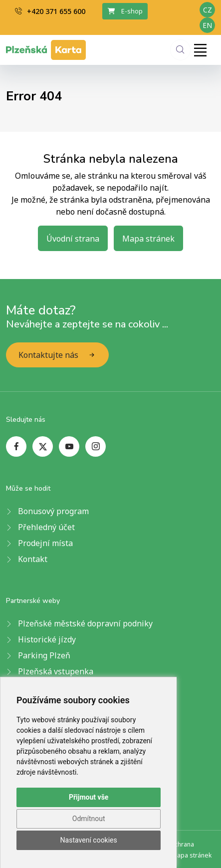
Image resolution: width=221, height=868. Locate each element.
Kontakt (33, 559)
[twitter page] (43, 446)
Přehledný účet (46, 527)
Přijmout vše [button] (89, 797)
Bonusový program (53, 511)
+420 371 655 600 (50, 11)
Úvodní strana (73, 239)
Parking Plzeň (44, 655)
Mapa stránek (148, 239)
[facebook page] (16, 446)
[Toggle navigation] (200, 50)
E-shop (125, 11)
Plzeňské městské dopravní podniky (85, 623)
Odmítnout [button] (89, 819)
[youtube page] (69, 446)
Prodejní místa (45, 543)
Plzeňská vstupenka (56, 671)
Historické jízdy (47, 639)
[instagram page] (96, 446)
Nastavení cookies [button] (89, 840)
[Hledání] (180, 50)
